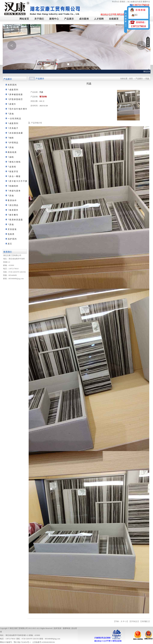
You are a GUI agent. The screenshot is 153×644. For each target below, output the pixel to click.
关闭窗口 (145, 621)
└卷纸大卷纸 (14, 162)
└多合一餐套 (14, 176)
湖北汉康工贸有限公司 (19, 628)
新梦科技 (67, 628)
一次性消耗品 (14, 119)
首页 (131, 79)
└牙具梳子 (13, 128)
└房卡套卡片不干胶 (18, 181)
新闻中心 (54, 19)
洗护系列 (12, 239)
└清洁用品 (13, 205)
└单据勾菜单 (14, 191)
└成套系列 (13, 90)
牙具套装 (12, 229)
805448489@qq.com (16, 279)
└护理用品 (13, 143)
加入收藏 (131, 2)
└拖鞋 (11, 138)
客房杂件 (12, 200)
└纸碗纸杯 (13, 186)
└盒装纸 (12, 167)
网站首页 (24, 19)
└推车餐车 (13, 215)
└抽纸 (11, 157)
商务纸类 (12, 152)
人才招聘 (99, 19)
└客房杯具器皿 (15, 220)
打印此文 (134, 621)
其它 (10, 244)
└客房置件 (13, 210)
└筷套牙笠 (13, 171)
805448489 (13, 275)
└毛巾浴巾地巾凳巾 (18, 109)
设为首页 (139, 2)
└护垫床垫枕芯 (15, 99)
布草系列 (12, 85)
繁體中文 (146, 2)
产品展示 (69, 19)
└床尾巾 (12, 104)
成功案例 (84, 19)
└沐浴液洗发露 (15, 133)
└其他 (11, 114)
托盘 (147, 79)
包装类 (11, 234)
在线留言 (114, 19)
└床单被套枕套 (15, 94)
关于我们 (39, 19)
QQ (136, 15)
